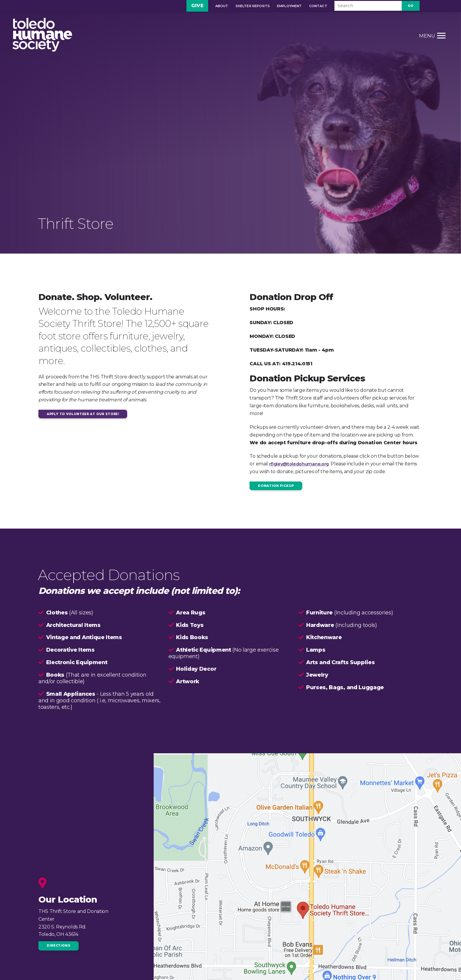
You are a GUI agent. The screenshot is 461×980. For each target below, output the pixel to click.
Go (411, 6)
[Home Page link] (68, 37)
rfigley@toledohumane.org (302, 464)
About (211, 7)
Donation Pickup (277, 486)
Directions (60, 946)
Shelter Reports (242, 7)
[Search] (363, 6)
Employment (279, 7)
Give (187, 6)
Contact (308, 7)
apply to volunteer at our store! (87, 414)
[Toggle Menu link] (413, 37)
